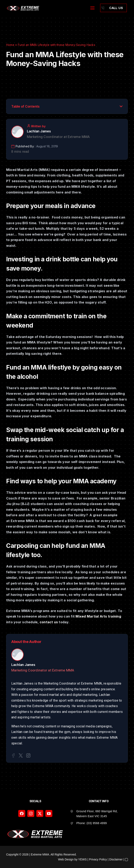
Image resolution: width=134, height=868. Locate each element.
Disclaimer (116, 859)
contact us (49, 622)
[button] (121, 106)
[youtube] (49, 813)
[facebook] (22, 813)
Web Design (66, 859)
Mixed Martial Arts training (98, 616)
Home (10, 45)
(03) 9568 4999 (97, 823)
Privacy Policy (98, 859)
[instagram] (31, 813)
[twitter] (40, 813)
